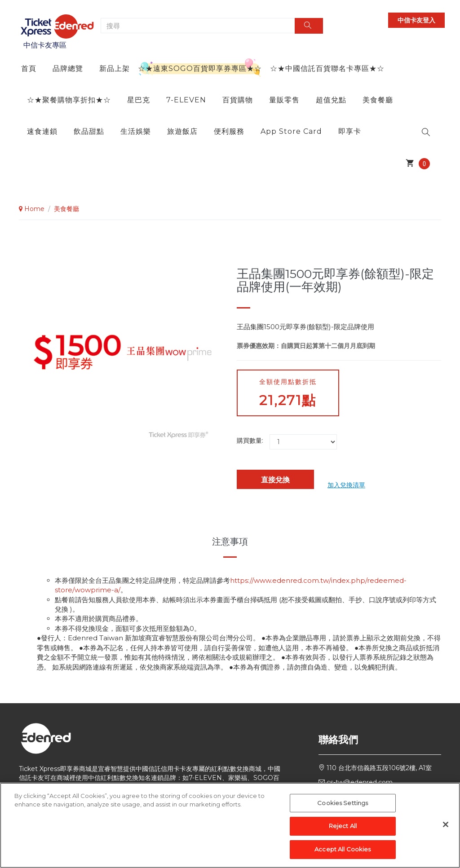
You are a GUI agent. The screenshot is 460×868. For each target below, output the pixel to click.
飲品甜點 (89, 131)
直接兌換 (275, 480)
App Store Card (291, 131)
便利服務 (229, 131)
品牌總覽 (68, 68)
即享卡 (350, 131)
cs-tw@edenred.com (360, 782)
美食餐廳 (378, 100)
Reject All (343, 831)
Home (32, 209)
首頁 (29, 68)
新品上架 (115, 68)
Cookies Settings (343, 808)
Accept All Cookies (343, 854)
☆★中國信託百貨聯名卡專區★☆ (327, 68)
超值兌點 (331, 100)
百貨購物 (238, 100)
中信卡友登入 (416, 20)
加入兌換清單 (346, 485)
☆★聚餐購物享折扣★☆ (69, 100)
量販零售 (284, 100)
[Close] (446, 829)
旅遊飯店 (182, 131)
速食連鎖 (42, 131)
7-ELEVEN (186, 100)
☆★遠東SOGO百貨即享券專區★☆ (200, 68)
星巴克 (139, 100)
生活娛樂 (136, 131)
